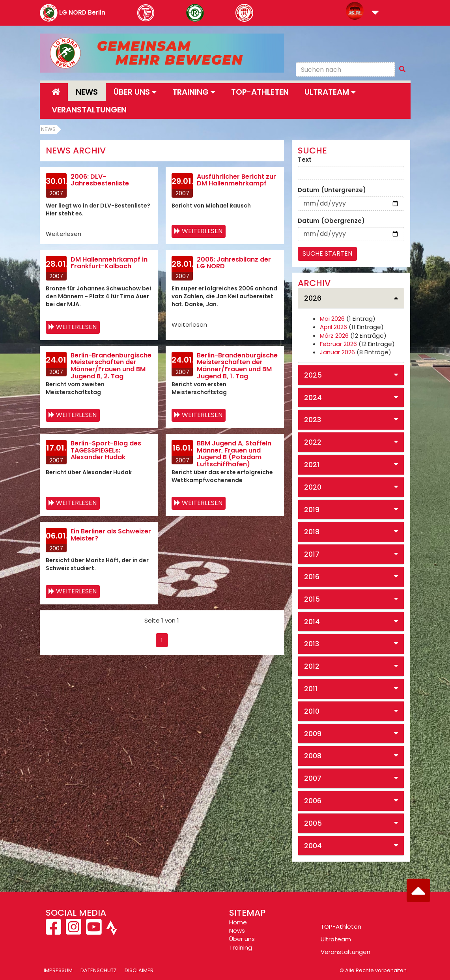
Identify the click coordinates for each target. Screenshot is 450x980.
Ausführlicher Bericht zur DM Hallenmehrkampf (236, 180)
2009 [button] (313, 734)
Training (241, 947)
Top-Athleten (260, 92)
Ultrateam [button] (330, 92)
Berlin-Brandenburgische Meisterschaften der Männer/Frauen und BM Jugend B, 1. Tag (237, 366)
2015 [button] (312, 599)
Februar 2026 (338, 344)
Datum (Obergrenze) (331, 221)
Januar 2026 (337, 352)
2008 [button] (313, 756)
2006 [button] (313, 801)
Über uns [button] (135, 92)
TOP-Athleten (341, 927)
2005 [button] (313, 823)
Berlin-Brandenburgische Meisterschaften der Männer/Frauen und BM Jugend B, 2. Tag (111, 366)
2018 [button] (312, 532)
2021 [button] (312, 465)
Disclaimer (139, 970)
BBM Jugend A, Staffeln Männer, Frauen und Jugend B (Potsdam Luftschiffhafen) (234, 454)
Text (305, 160)
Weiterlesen (202, 231)
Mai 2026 (332, 319)
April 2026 (333, 327)
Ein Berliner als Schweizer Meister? (111, 535)
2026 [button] (313, 298)
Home (238, 922)
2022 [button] (313, 442)
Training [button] (194, 92)
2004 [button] (313, 846)
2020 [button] (313, 487)
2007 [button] (313, 778)
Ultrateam (336, 939)
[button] (375, 13)
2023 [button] (313, 420)
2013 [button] (312, 644)
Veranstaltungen (89, 110)
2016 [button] (312, 577)
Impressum (58, 970)
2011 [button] (311, 689)
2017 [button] (312, 554)
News (87, 92)
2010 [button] (312, 711)
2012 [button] (312, 666)
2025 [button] (313, 375)
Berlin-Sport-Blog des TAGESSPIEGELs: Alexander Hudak (106, 450)
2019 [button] (312, 510)
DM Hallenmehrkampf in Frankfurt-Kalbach (109, 263)
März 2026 (334, 336)
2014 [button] (312, 622)
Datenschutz (99, 970)
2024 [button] (313, 397)
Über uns (242, 939)
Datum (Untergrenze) (332, 190)
